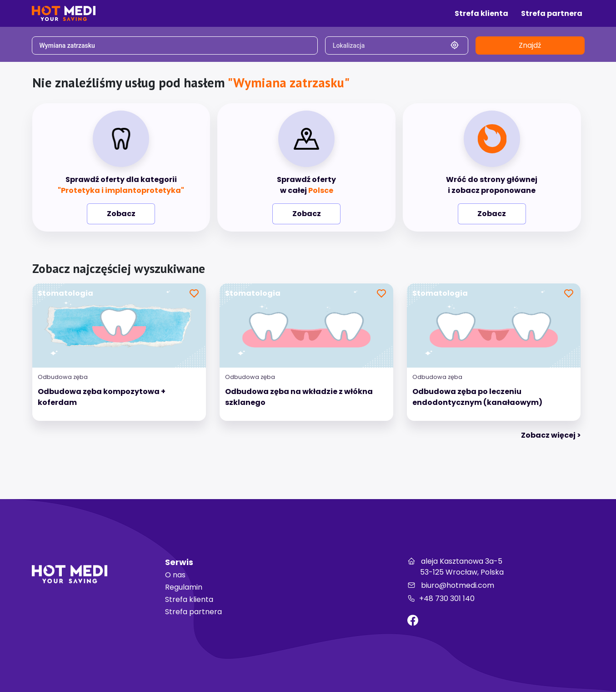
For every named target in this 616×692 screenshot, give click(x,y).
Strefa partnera (193, 612)
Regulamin (184, 587)
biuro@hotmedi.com (451, 585)
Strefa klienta (189, 599)
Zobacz (121, 214)
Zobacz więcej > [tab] (551, 435)
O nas (175, 575)
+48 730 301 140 (441, 599)
